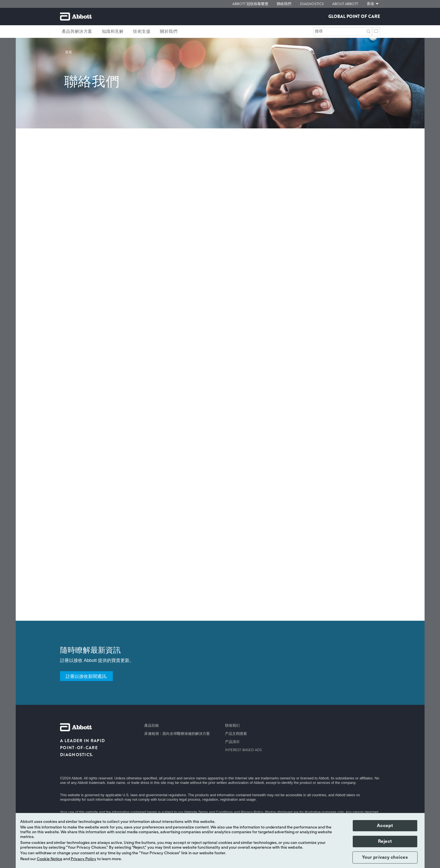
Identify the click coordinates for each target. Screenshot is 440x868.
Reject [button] (385, 841)
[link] (68, 52)
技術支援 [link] (142, 31)
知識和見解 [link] (113, 31)
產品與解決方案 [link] (77, 31)
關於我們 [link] (169, 31)
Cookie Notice (50, 859)
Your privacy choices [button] (385, 857)
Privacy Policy (83, 859)
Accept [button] (385, 826)
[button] (369, 31)
